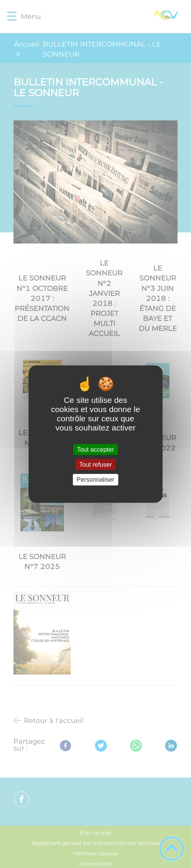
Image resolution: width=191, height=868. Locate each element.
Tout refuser (95, 465)
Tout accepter (95, 450)
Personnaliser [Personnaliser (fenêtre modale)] (95, 480)
